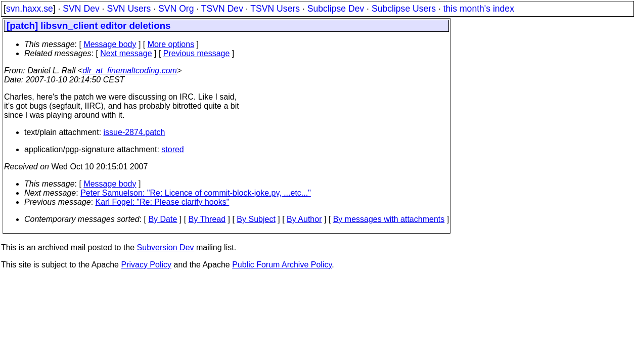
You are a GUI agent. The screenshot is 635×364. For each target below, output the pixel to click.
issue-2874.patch (134, 132)
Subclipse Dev (336, 9)
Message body (110, 44)
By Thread (207, 219)
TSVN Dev (222, 9)
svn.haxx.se (30, 9)
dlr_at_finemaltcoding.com (130, 71)
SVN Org (176, 9)
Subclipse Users (404, 9)
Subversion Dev (166, 247)
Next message (126, 53)
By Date (163, 219)
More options (171, 44)
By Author (304, 219)
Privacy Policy (146, 265)
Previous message (197, 53)
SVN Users (129, 9)
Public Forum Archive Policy (282, 265)
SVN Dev (81, 9)
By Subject (256, 219)
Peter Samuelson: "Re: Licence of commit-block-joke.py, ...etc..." (196, 193)
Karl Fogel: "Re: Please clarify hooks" (163, 202)
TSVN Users (275, 9)
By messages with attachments (389, 219)
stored (172, 149)
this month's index (479, 9)
